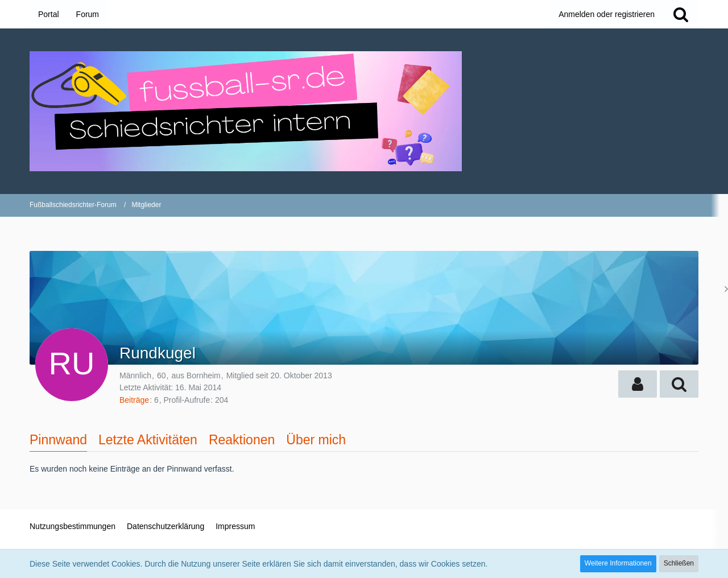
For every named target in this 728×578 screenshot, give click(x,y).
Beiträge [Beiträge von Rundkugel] (134, 400)
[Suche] (681, 14)
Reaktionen (242, 440)
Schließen (679, 563)
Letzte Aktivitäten (148, 440)
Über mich (316, 440)
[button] (638, 384)
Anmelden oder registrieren (607, 14)
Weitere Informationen (618, 563)
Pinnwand (58, 440)
